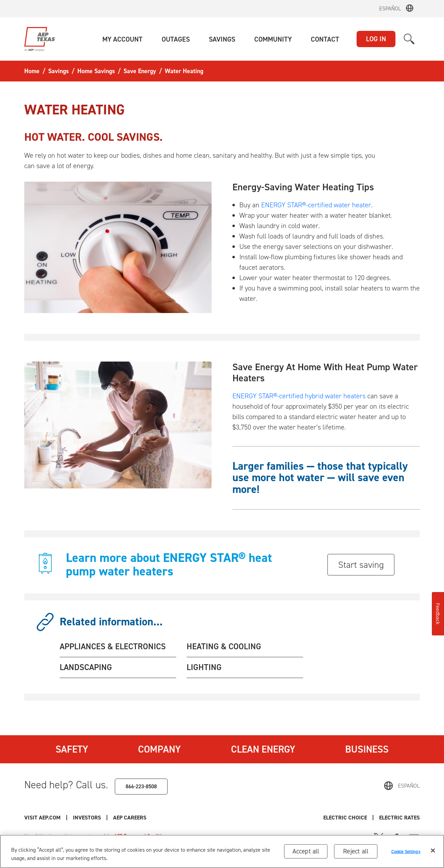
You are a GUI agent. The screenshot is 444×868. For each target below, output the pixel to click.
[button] (122, 39)
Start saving (361, 565)
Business (367, 749)
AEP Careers (130, 818)
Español (390, 8)
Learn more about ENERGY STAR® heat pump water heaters (169, 565)
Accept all (306, 851)
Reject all (356, 851)
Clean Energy (263, 749)
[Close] (433, 851)
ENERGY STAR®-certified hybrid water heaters (299, 396)
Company (159, 749)
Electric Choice (345, 818)
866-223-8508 (141, 786)
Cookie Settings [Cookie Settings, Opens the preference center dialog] (406, 851)
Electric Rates (399, 818)
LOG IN (376, 39)
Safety (72, 749)
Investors (87, 818)
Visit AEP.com (42, 818)
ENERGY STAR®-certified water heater (316, 205)
